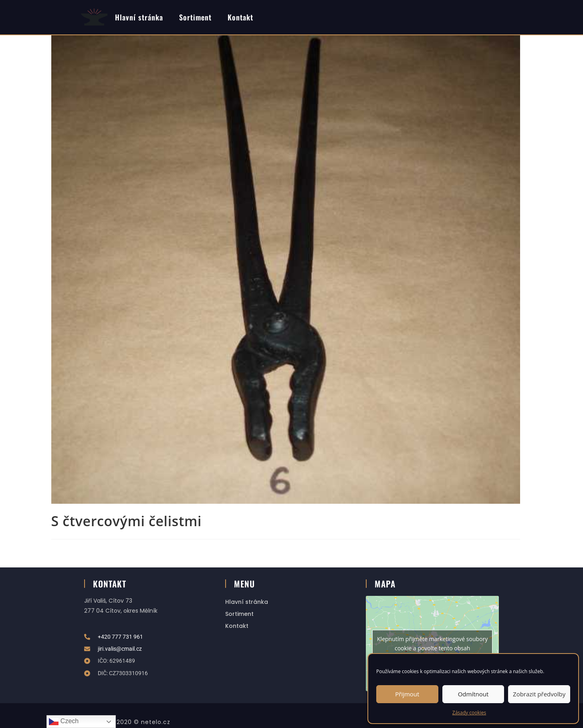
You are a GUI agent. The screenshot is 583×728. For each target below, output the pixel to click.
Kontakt (240, 17)
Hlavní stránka (139, 17)
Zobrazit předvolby (539, 694)
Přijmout (407, 694)
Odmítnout (473, 694)
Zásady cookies (469, 713)
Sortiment (195, 17)
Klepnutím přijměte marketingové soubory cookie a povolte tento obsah (432, 644)
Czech (64, 722)
